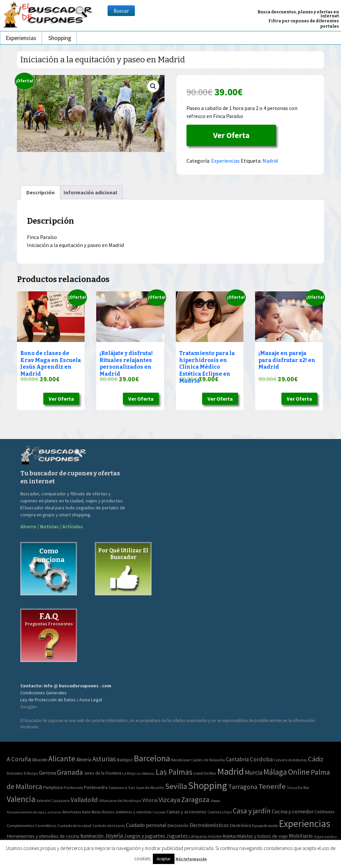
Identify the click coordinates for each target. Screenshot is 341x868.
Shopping (60, 38)
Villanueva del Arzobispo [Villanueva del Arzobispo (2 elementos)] (120, 800)
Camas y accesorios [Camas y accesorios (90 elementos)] (186, 812)
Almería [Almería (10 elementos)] (84, 759)
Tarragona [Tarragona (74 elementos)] (243, 786)
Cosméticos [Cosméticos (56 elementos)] (46, 825)
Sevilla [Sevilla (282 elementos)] (176, 786)
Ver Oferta (231, 135)
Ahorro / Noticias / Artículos (52, 526)
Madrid (270, 161)
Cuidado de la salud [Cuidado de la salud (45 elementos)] (74, 825)
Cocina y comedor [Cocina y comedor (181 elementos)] (293, 811)
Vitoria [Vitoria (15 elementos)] (150, 800)
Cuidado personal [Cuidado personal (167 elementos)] (146, 825)
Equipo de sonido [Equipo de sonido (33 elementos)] (265, 826)
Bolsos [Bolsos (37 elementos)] (96, 812)
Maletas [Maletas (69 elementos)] (230, 836)
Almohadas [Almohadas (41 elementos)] (72, 812)
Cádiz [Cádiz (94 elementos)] (316, 759)
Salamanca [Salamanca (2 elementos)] (118, 787)
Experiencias (21, 38)
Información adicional (90, 192)
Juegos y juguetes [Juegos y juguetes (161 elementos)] (145, 836)
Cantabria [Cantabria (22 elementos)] (237, 759)
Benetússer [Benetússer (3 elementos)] (181, 760)
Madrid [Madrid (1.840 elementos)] (230, 771)
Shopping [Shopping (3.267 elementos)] (208, 785)
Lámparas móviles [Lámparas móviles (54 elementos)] (205, 836)
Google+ (29, 707)
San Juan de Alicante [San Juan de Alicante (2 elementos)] (146, 787)
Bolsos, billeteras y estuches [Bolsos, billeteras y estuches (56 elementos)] (127, 812)
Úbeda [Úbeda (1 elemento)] (215, 801)
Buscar (121, 11)
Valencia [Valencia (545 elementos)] (21, 799)
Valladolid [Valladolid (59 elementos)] (84, 800)
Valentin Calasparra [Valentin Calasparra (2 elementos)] (53, 800)
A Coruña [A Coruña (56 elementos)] (19, 759)
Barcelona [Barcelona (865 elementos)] (152, 758)
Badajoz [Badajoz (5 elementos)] (125, 760)
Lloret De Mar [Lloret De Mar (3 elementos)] (205, 773)
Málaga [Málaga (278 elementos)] (275, 772)
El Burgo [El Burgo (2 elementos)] (31, 773)
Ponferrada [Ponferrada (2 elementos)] (73, 787)
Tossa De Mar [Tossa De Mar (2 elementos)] (298, 787)
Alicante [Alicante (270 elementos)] (62, 758)
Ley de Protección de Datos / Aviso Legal (61, 700)
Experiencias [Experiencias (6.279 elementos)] (305, 823)
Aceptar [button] (164, 859)
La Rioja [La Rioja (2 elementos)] (129, 773)
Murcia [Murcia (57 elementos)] (254, 772)
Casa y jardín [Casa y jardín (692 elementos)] (252, 811)
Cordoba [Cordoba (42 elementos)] (261, 759)
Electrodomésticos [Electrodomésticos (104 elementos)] (209, 825)
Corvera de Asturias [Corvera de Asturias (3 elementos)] (290, 760)
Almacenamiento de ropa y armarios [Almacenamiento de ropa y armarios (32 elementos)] (34, 812)
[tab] (40, 192)
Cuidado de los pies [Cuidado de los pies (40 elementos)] (109, 826)
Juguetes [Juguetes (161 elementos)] (177, 836)
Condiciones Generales (43, 693)
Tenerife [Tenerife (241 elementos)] (272, 786)
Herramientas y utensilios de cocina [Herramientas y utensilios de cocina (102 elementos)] (43, 836)
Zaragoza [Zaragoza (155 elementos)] (195, 799)
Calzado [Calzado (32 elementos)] (159, 812)
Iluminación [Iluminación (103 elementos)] (92, 836)
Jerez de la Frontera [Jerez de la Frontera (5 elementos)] (103, 773)
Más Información (191, 859)
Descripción (40, 192)
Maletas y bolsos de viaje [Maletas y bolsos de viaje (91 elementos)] (263, 836)
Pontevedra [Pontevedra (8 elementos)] (96, 787)
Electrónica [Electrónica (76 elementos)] (240, 825)
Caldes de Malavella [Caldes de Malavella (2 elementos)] (208, 760)
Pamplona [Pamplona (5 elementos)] (53, 787)
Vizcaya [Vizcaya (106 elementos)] (169, 800)
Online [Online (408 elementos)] (299, 772)
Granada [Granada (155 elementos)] (70, 772)
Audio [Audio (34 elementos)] (86, 812)
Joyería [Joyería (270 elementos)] (114, 835)
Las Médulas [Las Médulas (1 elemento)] (146, 773)
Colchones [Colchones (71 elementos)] (324, 812)
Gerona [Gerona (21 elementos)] (47, 773)
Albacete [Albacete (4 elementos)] (40, 760)
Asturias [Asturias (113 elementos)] (104, 759)
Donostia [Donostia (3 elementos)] (15, 773)
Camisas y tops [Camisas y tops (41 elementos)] (220, 812)
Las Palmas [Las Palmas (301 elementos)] (174, 772)
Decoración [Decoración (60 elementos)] (178, 825)
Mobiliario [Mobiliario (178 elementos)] (301, 836)
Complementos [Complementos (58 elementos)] (20, 825)
